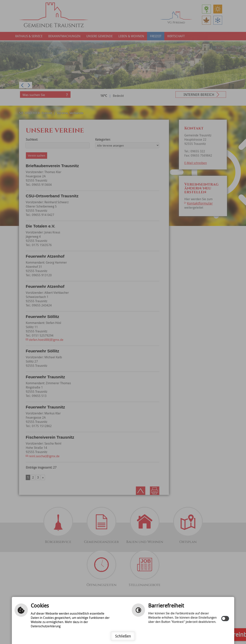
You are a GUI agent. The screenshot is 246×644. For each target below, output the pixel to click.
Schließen (123, 636)
